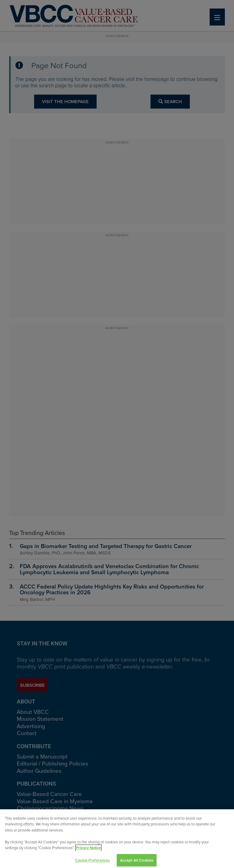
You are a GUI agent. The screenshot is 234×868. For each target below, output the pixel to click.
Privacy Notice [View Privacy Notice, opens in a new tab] (88, 851)
